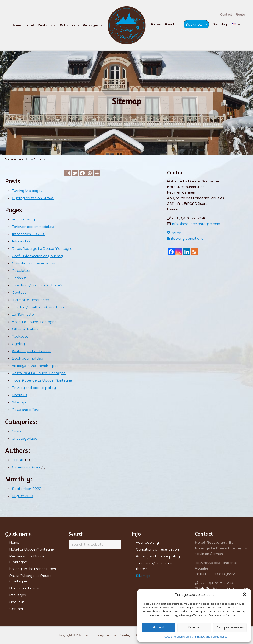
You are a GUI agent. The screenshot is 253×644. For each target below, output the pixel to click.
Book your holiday (28, 358)
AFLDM (18, 460)
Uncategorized (25, 438)
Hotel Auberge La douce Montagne (109, 635)
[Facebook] (82, 173)
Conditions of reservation (34, 263)
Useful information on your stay (38, 256)
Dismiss (194, 627)
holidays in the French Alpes (35, 366)
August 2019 (23, 496)
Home (14, 542)
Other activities (25, 329)
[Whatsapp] (90, 173)
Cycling (18, 344)
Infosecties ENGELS (29, 234)
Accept (159, 627)
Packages (20, 336)
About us (20, 395)
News (17, 431)
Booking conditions (185, 238)
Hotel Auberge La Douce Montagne (42, 380)
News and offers (26, 410)
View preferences (230, 627)
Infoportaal (22, 241)
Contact (19, 292)
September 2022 (27, 489)
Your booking (23, 219)
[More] (97, 173)
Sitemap (19, 402)
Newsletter (21, 270)
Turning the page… (27, 191)
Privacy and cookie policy (177, 637)
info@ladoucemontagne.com (196, 224)
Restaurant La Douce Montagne (39, 373)
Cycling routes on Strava (33, 198)
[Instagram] (68, 173)
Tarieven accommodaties (33, 227)
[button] (244, 595)
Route (174, 233)
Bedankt (19, 278)
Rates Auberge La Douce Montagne (42, 248)
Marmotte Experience (30, 300)
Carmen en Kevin (26, 467)
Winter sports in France (31, 351)
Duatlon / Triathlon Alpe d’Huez (38, 307)
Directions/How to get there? (37, 285)
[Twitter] (75, 173)
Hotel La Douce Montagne (34, 322)
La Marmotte (23, 314)
